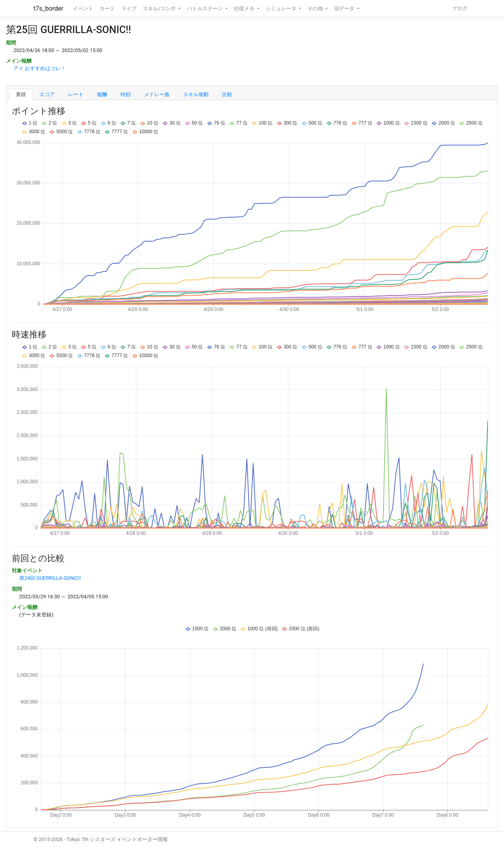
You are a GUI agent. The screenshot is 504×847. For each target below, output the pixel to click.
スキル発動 (196, 94)
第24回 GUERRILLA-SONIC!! (50, 578)
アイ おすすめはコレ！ (40, 68)
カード (107, 8)
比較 (227, 94)
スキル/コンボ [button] (160, 8)
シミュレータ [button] (282, 8)
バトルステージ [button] (206, 8)
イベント (83, 8)
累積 (21, 94)
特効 (126, 94)
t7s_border (48, 8)
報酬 (102, 94)
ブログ (460, 8)
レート (76, 94)
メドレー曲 (157, 94)
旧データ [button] (345, 8)
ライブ (129, 8)
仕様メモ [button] (245, 8)
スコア (47, 94)
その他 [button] (316, 8)
